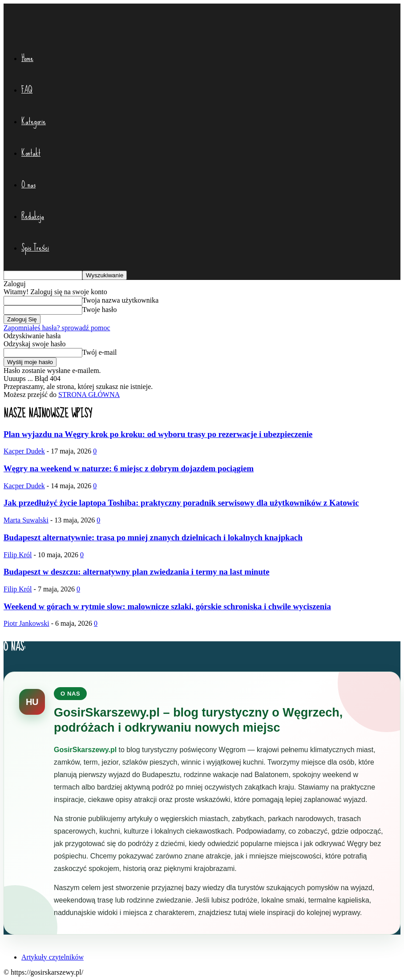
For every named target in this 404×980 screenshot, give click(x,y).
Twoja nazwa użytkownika (120, 300)
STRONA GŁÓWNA (89, 395)
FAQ (27, 90)
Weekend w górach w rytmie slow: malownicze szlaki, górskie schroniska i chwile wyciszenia (167, 606)
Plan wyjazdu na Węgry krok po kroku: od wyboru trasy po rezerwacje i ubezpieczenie (158, 434)
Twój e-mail (100, 352)
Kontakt (31, 153)
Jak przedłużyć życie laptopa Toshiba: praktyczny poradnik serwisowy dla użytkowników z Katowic (181, 503)
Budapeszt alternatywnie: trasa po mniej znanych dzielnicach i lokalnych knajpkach (153, 537)
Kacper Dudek (24, 451)
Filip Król (18, 555)
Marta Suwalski (26, 520)
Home (27, 58)
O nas (28, 184)
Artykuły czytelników (53, 957)
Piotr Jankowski (26, 623)
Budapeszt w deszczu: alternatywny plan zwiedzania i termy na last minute (136, 572)
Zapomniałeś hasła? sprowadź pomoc (57, 328)
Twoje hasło (100, 310)
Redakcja (33, 216)
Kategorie (34, 121)
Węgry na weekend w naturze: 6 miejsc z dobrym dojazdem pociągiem (129, 468)
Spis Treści (35, 248)
